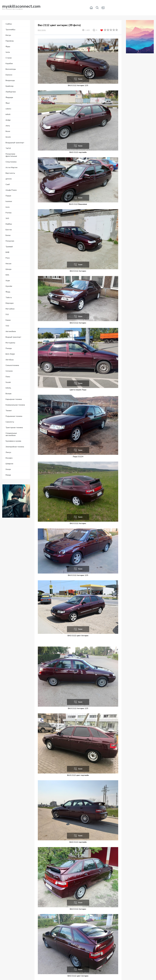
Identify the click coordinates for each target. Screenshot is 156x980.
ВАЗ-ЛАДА (42, 30)
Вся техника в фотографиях (21, 8)
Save (80, 79)
